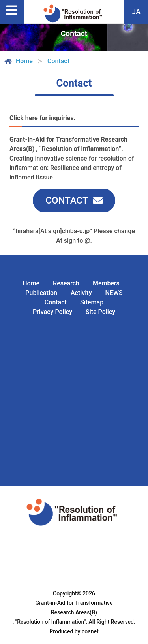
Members (106, 283)
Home (18, 61)
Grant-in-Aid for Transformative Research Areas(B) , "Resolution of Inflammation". (63, 612)
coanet (90, 631)
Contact (56, 302)
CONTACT (67, 200)
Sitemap (92, 302)
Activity (81, 293)
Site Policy (100, 312)
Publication (41, 293)
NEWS (114, 293)
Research (66, 283)
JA (136, 12)
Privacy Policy (52, 312)
